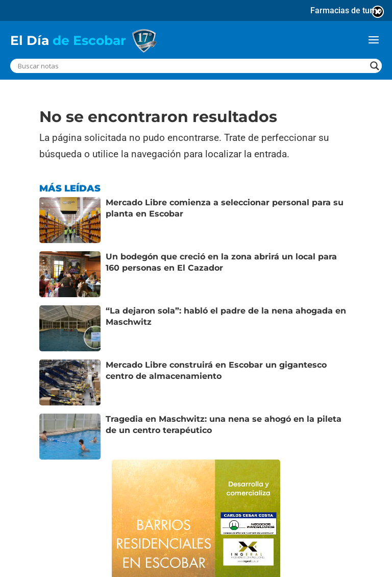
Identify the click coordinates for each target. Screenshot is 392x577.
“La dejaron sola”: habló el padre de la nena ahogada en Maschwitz (226, 316)
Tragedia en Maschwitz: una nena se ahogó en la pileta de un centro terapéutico (224, 425)
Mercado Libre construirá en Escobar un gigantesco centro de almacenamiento (216, 370)
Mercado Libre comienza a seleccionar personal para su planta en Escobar (225, 208)
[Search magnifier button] (375, 66)
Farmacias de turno (346, 10)
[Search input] (191, 66)
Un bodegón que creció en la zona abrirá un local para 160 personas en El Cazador (221, 262)
